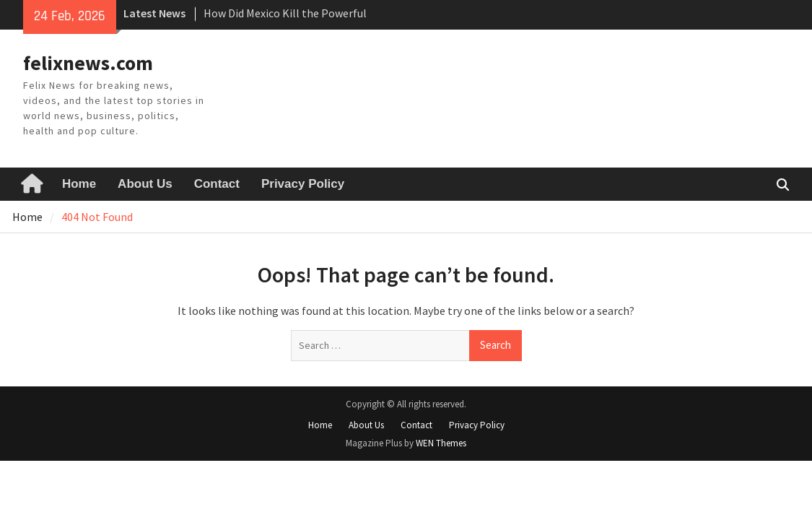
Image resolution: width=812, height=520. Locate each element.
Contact (217, 184)
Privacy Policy (303, 184)
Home (79, 184)
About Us (145, 184)
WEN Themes (441, 443)
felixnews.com (88, 63)
